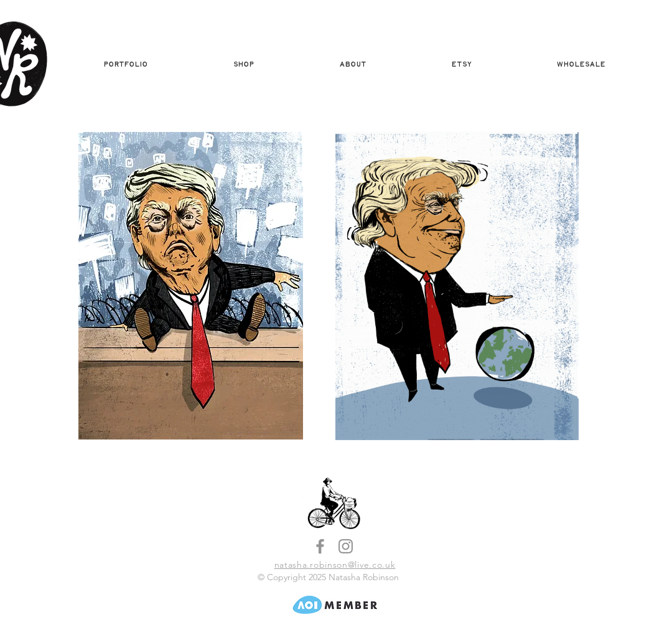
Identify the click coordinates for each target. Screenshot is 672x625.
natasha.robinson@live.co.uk (335, 565)
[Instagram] (346, 546)
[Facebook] (320, 546)
